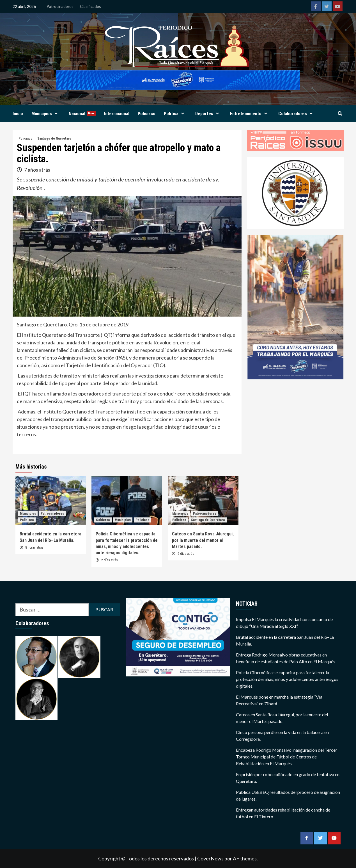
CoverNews (210, 858)
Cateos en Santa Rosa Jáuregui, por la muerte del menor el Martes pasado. (203, 540)
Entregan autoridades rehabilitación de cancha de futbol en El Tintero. (283, 813)
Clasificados (90, 6)
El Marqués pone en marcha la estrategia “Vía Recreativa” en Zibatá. (279, 700)
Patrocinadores (60, 6)
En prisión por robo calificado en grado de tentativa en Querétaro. (288, 778)
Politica (175, 114)
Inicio (18, 114)
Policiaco (147, 114)
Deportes (208, 114)
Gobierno (103, 520)
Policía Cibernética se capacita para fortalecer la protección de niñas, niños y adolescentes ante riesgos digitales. (287, 679)
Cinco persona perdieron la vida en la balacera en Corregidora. (282, 736)
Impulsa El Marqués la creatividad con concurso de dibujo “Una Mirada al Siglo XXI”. (284, 623)
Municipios (46, 114)
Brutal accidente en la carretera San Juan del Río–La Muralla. (285, 640)
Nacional (82, 114)
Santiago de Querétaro (54, 138)
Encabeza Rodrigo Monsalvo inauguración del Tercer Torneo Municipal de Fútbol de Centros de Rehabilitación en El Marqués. (287, 757)
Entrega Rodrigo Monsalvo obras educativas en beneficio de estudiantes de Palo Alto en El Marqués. (286, 658)
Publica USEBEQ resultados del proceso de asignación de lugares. (288, 795)
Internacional (117, 114)
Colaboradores (297, 114)
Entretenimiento (250, 114)
